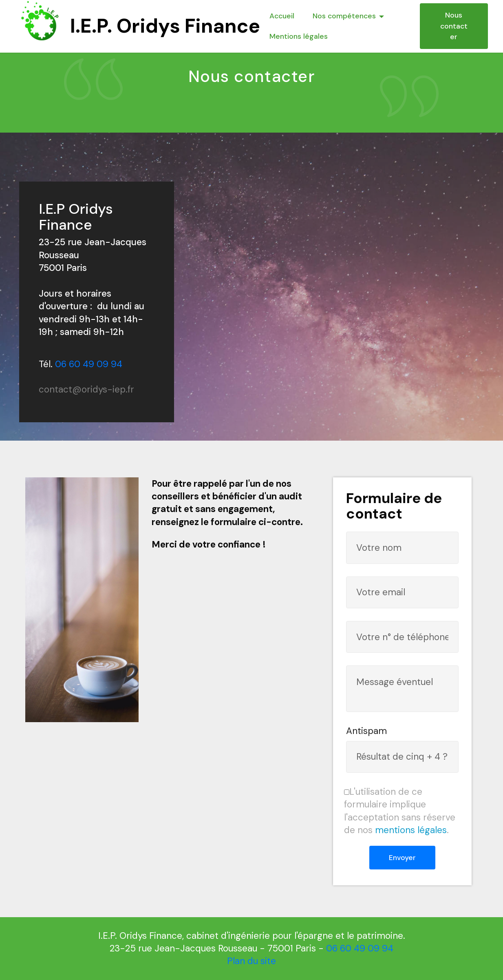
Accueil (282, 16)
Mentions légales (299, 36)
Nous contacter (454, 26)
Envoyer (402, 858)
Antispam (366, 731)
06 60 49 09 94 (89, 364)
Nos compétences (344, 16)
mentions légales (411, 830)
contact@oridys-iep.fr (86, 389)
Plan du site (251, 961)
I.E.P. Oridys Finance (165, 26)
